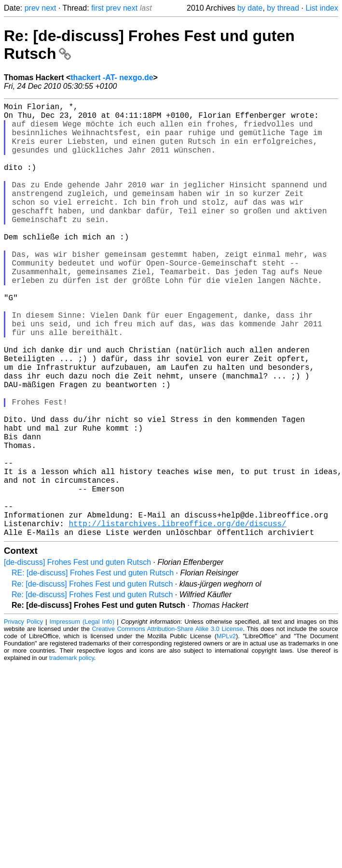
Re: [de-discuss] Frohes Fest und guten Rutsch (92, 680)
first (97, 8)
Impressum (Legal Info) (82, 718)
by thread (283, 8)
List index (322, 8)
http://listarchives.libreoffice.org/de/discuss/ (177, 618)
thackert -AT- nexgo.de (112, 77)
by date (250, 8)
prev (32, 8)
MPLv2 (226, 733)
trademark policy (72, 754)
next (49, 8)
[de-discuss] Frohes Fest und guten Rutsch (77, 659)
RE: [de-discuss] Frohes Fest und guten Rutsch (93, 669)
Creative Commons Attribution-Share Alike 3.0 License (167, 725)
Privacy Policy (23, 718)
